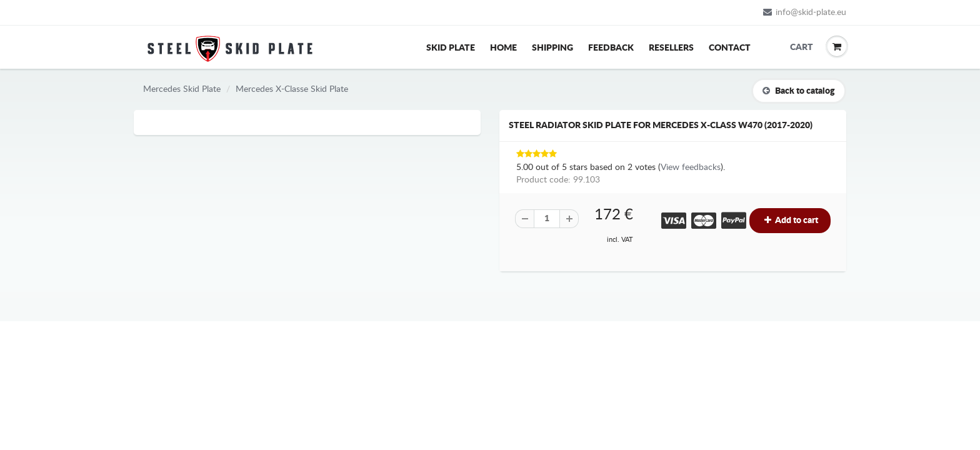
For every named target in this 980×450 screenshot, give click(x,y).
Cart (799, 47)
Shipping (552, 48)
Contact (730, 48)
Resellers (671, 48)
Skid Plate (451, 48)
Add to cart (790, 220)
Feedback (611, 48)
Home (503, 48)
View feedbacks (691, 167)
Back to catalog (799, 91)
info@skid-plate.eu (805, 12)
